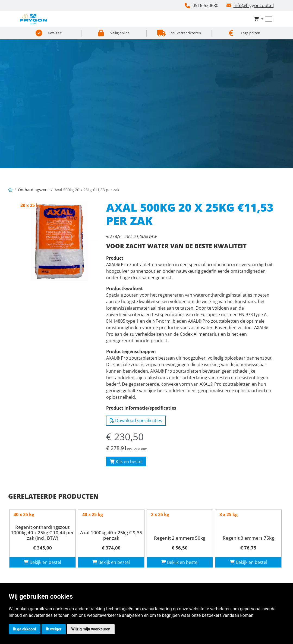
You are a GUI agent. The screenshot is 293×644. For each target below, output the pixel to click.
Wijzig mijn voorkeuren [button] (91, 629)
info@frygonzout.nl (254, 5)
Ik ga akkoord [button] (25, 629)
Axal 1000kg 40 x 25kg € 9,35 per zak (111, 535)
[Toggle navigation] (269, 19)
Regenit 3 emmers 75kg (248, 538)
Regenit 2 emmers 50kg (180, 538)
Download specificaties (136, 420)
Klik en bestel (126, 461)
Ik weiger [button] (54, 629)
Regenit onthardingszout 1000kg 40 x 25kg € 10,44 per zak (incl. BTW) (42, 533)
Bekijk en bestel (42, 562)
